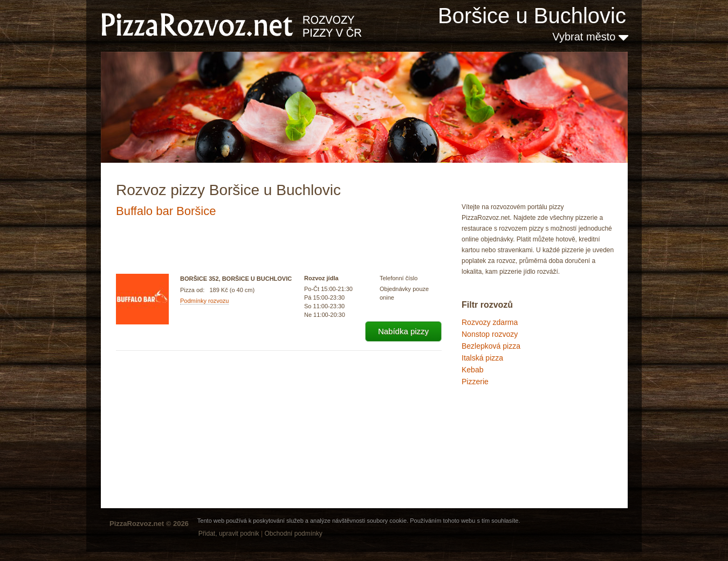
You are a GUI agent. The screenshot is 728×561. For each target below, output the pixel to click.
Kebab (472, 370)
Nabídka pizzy (403, 331)
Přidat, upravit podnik (229, 534)
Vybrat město (590, 37)
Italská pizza (482, 358)
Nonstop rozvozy (490, 334)
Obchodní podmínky (293, 534)
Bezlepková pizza (491, 346)
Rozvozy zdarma (490, 322)
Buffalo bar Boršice (166, 211)
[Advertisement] (516, 433)
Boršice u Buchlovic (532, 16)
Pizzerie (475, 382)
